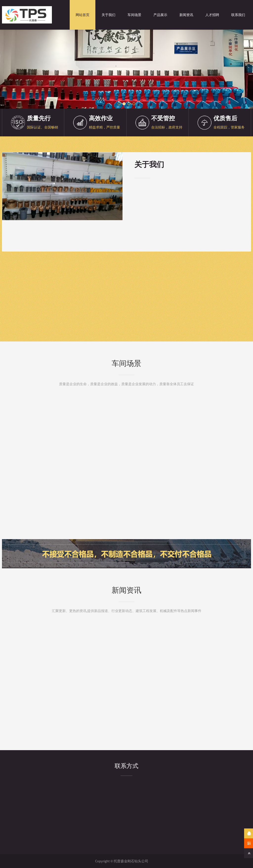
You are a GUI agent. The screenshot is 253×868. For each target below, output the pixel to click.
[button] (119, 104)
